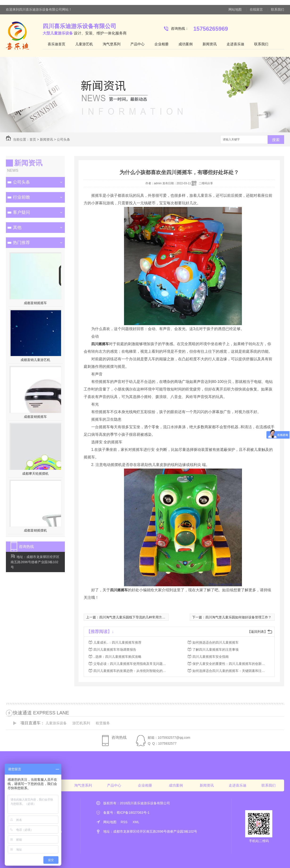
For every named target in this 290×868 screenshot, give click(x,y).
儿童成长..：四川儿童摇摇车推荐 (117, 642)
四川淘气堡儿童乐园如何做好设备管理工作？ (238, 617)
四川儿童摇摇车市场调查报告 (115, 650)
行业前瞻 (21, 197)
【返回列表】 (257, 632)
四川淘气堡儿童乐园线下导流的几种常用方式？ (134, 617)
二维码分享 (206, 183)
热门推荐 (21, 243)
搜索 (276, 140)
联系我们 (278, 9)
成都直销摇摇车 (35, 303)
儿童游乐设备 (56, 723)
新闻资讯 (210, 44)
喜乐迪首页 (56, 44)
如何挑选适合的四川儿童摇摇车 (215, 642)
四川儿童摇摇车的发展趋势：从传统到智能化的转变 (131, 671)
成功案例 (186, 44)
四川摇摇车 (100, 344)
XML (136, 822)
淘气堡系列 (112, 44)
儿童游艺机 (84, 44)
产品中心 (137, 44)
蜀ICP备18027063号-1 (133, 813)
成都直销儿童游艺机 (35, 360)
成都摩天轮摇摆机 (35, 474)
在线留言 (256, 9)
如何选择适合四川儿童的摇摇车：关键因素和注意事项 (230, 671)
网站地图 (235, 9)
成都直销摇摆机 (35, 530)
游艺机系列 (81, 723)
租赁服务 (103, 723)
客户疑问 (21, 212)
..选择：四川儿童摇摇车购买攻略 (117, 657)
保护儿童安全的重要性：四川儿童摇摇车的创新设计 (230, 664)
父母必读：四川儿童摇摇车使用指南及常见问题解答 (131, 664)
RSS (125, 822)
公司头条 (63, 139)
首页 (33, 139)
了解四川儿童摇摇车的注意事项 (215, 650)
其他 (17, 227)
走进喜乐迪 (235, 44)
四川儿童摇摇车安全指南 (211, 657)
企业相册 (162, 44)
